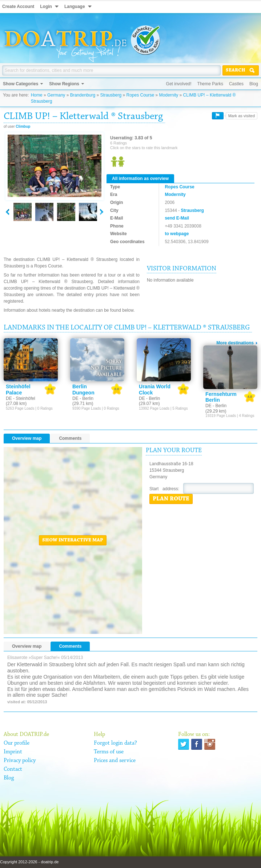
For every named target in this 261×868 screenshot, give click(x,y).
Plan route (171, 499)
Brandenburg (83, 95)
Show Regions (64, 84)
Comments (70, 438)
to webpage (177, 234)
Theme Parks (210, 84)
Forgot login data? (115, 743)
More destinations (235, 343)
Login (46, 7)
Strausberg (111, 95)
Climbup (23, 126)
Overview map (27, 438)
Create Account (18, 7)
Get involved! (179, 84)
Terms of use (109, 752)
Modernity (169, 95)
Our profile (17, 743)
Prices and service (115, 761)
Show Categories (21, 84)
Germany (56, 95)
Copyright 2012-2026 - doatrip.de (29, 862)
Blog (254, 84)
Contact (13, 769)
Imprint (13, 752)
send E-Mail (177, 218)
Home (37, 95)
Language (75, 7)
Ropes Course (140, 95)
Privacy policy (20, 761)
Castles (236, 84)
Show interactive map (73, 540)
